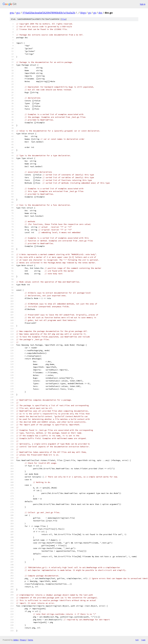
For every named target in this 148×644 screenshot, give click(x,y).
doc (100, 13)
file (64, 19)
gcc (18, 13)
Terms (30, 640)
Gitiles (16, 640)
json (143, 640)
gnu (12, 13)
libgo (83, 13)
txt (137, 640)
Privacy (23, 640)
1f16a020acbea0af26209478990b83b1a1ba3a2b (49, 13)
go (90, 13)
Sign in (143, 4)
